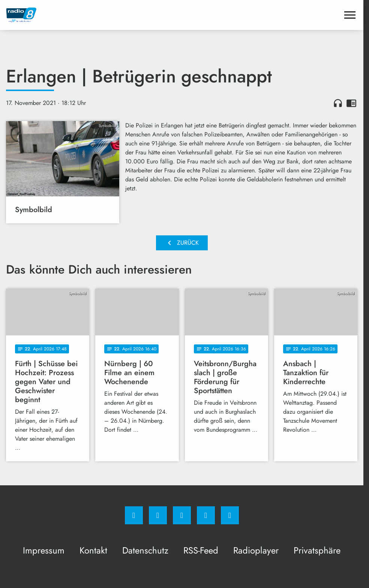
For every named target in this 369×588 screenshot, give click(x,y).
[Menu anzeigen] (350, 15)
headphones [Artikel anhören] (338, 103)
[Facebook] (134, 515)
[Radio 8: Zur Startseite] (94, 15)
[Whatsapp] (182, 515)
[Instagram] (158, 515)
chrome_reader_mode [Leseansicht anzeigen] (351, 103)
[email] (230, 515)
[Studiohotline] (206, 515)
